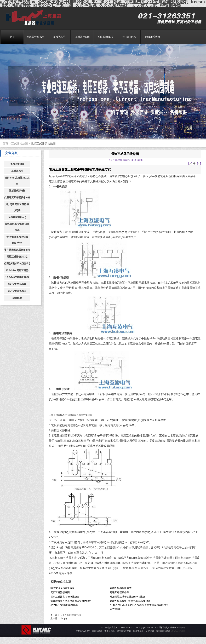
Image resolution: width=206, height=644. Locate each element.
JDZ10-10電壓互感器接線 (64, 605)
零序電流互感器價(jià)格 (17, 250)
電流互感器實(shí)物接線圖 (65, 597)
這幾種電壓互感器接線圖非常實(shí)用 (71, 601)
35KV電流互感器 (17, 291)
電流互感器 (32, 18)
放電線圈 (17, 298)
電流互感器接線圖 (60, 592)
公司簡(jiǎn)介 (129, 37)
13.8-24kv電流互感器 (17, 270)
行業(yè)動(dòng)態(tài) (17, 263)
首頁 (12, 37)
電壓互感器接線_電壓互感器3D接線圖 (130, 601)
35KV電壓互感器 (17, 284)
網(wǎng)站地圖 (178, 631)
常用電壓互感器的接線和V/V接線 (127, 597)
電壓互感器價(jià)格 (17, 257)
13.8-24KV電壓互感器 (17, 277)
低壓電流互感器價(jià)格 (17, 197)
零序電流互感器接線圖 (62, 588)
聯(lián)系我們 (152, 37)
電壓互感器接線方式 (121, 588)
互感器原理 (59, 37)
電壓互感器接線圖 (119, 592)
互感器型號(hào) (36, 37)
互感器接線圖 (82, 37)
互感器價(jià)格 (106, 37)
